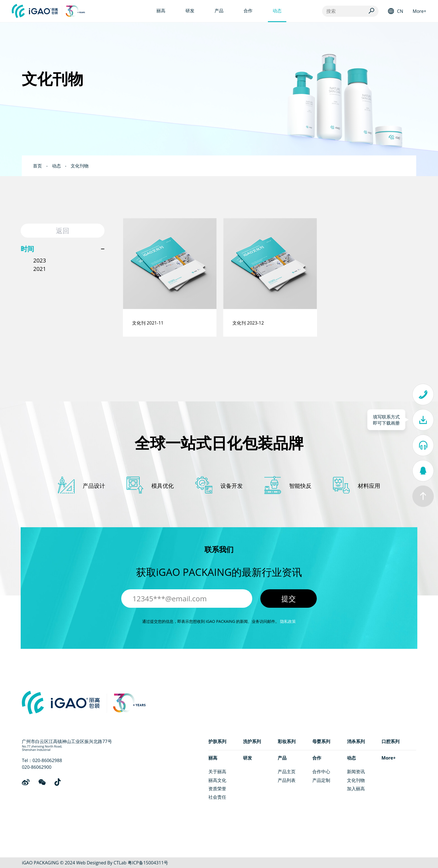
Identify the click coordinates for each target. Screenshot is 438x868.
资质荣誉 (217, 789)
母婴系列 (321, 741)
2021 (40, 269)
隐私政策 (288, 621)
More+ (419, 11)
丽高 (213, 758)
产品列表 (287, 780)
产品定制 (321, 780)
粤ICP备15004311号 (148, 863)
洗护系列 (252, 741)
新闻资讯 (356, 772)
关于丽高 (217, 772)
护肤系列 (217, 741)
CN (400, 11)
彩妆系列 (287, 741)
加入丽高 (356, 789)
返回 (63, 230)
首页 (37, 166)
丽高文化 (217, 780)
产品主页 (287, 772)
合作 (317, 758)
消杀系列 (356, 741)
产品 (282, 758)
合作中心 (321, 772)
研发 (247, 758)
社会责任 (217, 797)
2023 (40, 260)
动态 (56, 166)
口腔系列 (391, 741)
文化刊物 (80, 166)
